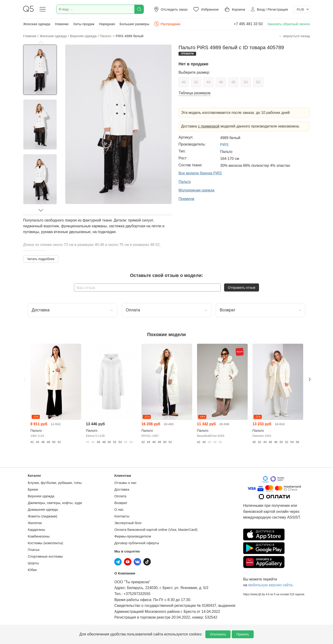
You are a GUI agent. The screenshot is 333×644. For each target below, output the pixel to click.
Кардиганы (36, 530)
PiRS (224, 145)
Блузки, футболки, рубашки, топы (55, 483)
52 (258, 82)
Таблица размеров (194, 93)
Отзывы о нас (125, 483)
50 (246, 82)
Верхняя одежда (41, 496)
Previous (24, 379)
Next (309, 379)
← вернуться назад (294, 36)
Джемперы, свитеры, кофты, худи (55, 503)
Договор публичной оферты (137, 543)
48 (233, 82)
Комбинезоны (39, 536)
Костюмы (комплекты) (45, 543)
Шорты (33, 563)
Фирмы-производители (133, 536)
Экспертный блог (128, 523)
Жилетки (35, 523)
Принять (243, 634)
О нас (119, 509)
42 (196, 82)
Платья (34, 550)
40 (184, 82)
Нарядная (107, 24)
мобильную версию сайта (270, 585)
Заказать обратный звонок (289, 24)
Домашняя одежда (43, 509)
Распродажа (167, 24)
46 (221, 82)
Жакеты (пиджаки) (42, 516)
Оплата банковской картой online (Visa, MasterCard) (156, 530)
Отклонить (218, 634)
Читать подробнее (41, 259)
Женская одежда (37, 24)
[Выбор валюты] (302, 9)
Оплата (120, 496)
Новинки (62, 24)
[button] (41, 42)
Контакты (122, 516)
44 (209, 82)
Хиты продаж (84, 24)
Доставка (122, 489)
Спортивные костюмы (45, 556)
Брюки (33, 489)
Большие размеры (134, 24)
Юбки (32, 570)
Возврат (121, 503)
